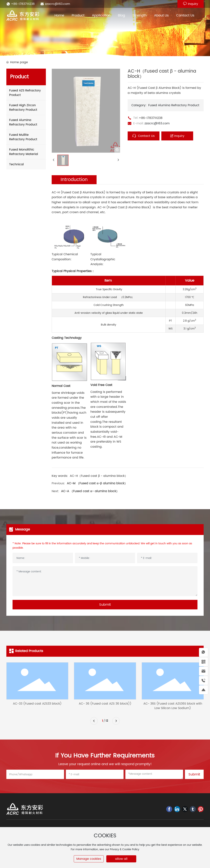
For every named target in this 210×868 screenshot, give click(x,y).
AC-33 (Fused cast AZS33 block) (37, 704)
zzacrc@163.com (57, 4)
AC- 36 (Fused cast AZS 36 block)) (105, 704)
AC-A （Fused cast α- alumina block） (90, 491)
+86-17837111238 (23, 4)
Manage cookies (89, 859)
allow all (121, 859)
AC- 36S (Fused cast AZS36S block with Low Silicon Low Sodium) (173, 706)
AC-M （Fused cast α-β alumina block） (97, 483)
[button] (94, 721)
